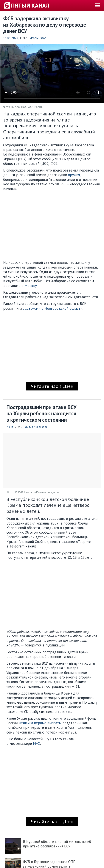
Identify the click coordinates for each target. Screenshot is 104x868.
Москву (31, 286)
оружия (74, 175)
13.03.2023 (11, 38)
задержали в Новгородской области (53, 308)
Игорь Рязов (38, 38)
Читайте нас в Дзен (52, 386)
